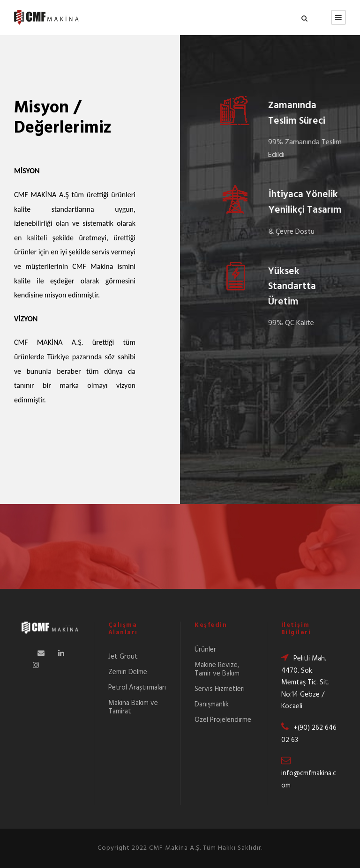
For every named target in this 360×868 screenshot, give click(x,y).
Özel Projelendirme (223, 720)
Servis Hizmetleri (220, 689)
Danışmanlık (212, 705)
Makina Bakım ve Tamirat (133, 707)
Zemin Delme (128, 672)
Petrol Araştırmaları (137, 688)
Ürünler (205, 650)
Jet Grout (123, 657)
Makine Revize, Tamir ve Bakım (217, 669)
